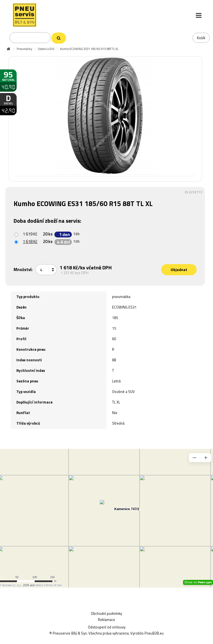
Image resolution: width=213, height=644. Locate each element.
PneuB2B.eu (154, 633)
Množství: (23, 270)
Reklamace (106, 620)
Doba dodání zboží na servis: (48, 221)
